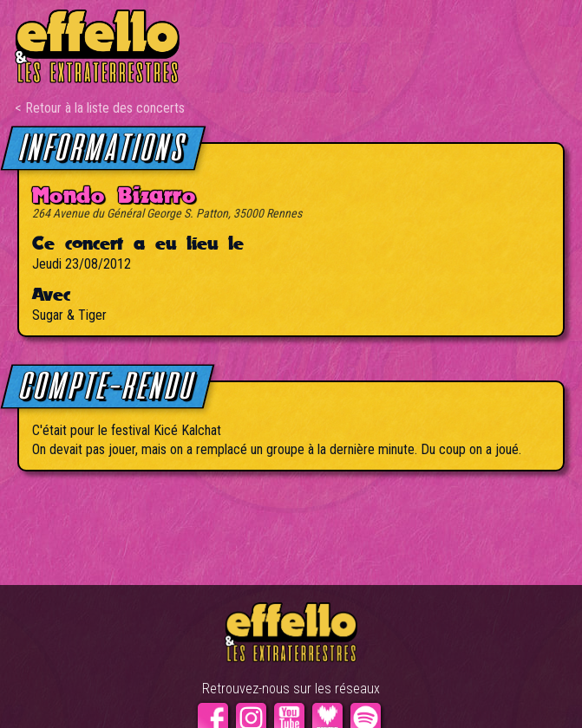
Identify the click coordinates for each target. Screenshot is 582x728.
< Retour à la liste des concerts (100, 108)
